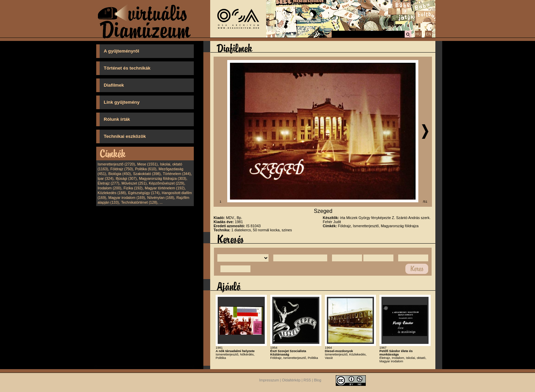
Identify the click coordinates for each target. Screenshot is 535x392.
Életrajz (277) (108, 183)
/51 (425, 202)
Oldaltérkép (291, 380)
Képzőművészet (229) (167, 183)
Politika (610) (146, 169)
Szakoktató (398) (147, 174)
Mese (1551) (147, 164)
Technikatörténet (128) (139, 202)
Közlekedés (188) (112, 193)
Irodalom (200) (109, 188)
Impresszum (269, 380)
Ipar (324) (105, 178)
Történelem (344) (177, 174)
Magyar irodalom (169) (127, 198)
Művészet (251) (134, 183)
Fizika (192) (133, 188)
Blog (317, 380)
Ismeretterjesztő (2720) (116, 164)
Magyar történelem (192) (165, 188)
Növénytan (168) (161, 198)
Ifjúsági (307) (126, 178)
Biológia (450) (120, 174)
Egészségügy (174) (144, 193)
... (161, 202)
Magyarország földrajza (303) (163, 178)
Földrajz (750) (121, 169)
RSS (307, 380)
